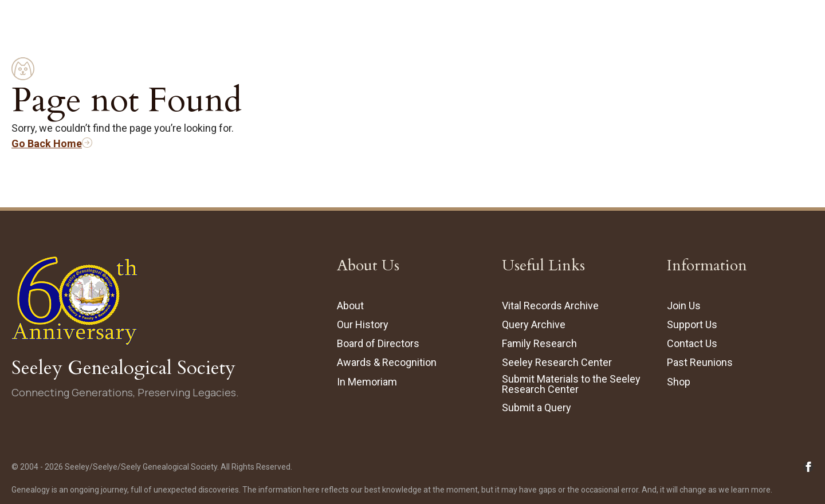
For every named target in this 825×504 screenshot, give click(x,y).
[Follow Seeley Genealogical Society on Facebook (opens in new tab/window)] (808, 467)
